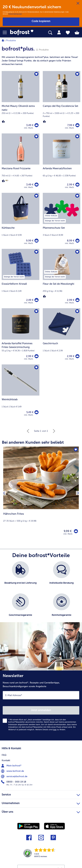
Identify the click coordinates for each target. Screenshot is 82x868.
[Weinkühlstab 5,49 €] (21, 392)
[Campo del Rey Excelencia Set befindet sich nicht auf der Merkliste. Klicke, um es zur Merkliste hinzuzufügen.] (77, 74)
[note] (41, 61)
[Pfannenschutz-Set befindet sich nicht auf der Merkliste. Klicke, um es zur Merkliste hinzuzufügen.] (77, 196)
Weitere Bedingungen (15, 14)
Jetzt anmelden (41, 710)
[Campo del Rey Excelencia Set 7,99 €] (62, 102)
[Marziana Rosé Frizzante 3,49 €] (21, 163)
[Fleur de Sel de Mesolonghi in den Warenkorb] (77, 300)
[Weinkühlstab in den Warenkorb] (37, 412)
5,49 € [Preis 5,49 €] (30, 412)
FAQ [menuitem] (4, 755)
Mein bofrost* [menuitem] (12, 766)
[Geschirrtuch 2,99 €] (62, 336)
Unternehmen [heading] (41, 803)
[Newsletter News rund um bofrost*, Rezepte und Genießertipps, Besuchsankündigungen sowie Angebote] (41, 706)
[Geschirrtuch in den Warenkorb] (77, 356)
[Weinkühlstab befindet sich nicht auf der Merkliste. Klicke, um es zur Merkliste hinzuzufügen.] (36, 367)
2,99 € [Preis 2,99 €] (71, 185)
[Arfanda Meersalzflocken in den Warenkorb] (77, 185)
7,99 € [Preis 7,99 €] (71, 125)
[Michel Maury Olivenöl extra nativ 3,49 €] (21, 102)
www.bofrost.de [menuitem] (13, 771)
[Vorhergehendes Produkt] (4, 493)
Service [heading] (41, 794)
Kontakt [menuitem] (6, 760)
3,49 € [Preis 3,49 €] (30, 125)
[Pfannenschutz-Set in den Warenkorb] (77, 241)
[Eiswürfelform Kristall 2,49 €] (21, 279)
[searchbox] (50, 33)
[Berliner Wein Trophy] (7, 180)
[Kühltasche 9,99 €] (21, 221)
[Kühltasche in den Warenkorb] (37, 241)
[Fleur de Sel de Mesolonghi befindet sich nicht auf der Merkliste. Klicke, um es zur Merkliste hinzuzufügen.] (77, 252)
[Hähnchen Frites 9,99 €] (41, 493)
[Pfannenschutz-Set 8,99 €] (62, 221)
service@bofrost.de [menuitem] (15, 776)
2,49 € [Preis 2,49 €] (30, 300)
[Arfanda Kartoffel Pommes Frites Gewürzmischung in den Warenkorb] (37, 356)
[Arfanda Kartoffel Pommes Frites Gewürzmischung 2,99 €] (21, 336)
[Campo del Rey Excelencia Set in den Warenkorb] (77, 125)
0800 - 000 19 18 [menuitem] (14, 782)
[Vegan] (3, 121)
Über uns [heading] (41, 811)
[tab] (59, 32)
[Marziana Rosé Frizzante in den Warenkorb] (37, 185)
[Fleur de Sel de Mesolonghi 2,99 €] (62, 279)
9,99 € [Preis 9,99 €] (30, 241)
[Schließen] (78, 3)
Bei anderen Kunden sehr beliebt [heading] (33, 442)
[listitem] (21, 576)
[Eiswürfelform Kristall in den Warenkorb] (37, 300)
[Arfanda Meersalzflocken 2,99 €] (62, 163)
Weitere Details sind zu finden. (51, 730)
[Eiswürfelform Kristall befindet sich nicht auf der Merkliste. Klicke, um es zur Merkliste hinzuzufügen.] (36, 252)
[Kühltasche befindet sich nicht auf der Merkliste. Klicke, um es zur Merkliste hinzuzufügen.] (36, 196)
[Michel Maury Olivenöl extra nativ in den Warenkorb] (37, 125)
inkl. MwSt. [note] (68, 534)
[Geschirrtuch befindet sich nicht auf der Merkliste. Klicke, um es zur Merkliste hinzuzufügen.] (77, 311)
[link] (23, 32)
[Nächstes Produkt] (78, 493)
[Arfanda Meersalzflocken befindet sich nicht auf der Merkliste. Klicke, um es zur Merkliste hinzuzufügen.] (77, 136)
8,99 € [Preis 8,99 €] (71, 241)
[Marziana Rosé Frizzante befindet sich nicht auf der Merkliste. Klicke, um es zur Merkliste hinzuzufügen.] (36, 136)
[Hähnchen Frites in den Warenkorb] (76, 531)
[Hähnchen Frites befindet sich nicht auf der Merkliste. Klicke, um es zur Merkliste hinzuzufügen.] (76, 450)
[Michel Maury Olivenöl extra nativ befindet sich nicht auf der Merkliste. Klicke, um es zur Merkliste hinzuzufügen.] (36, 74)
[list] (41, 593)
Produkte (11, 40)
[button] (6, 32)
